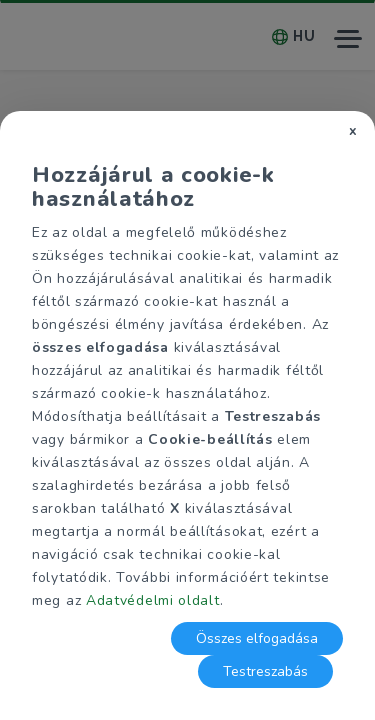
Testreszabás (265, 671)
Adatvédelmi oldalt (153, 600)
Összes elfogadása (257, 638)
